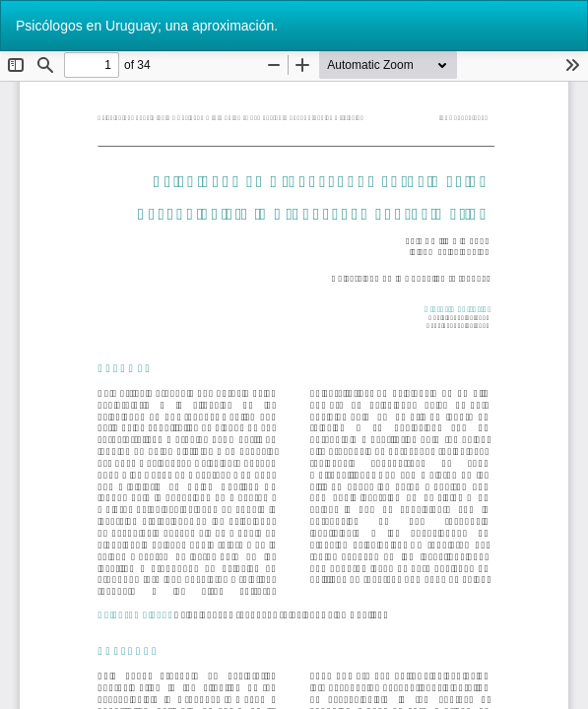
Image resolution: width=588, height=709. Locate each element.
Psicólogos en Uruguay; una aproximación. (147, 26)
